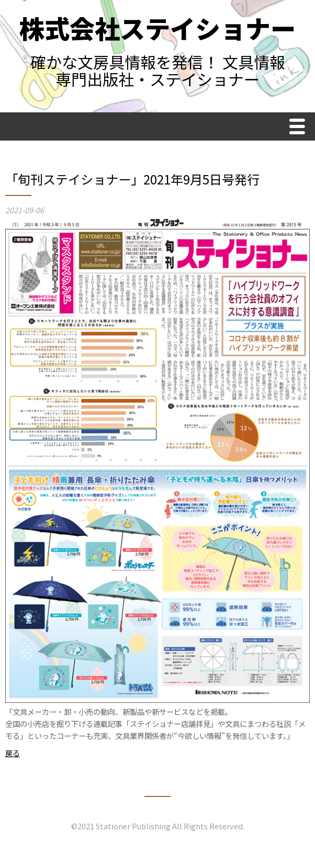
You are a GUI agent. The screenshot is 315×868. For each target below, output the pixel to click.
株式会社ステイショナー (157, 28)
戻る (13, 753)
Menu (300, 128)
